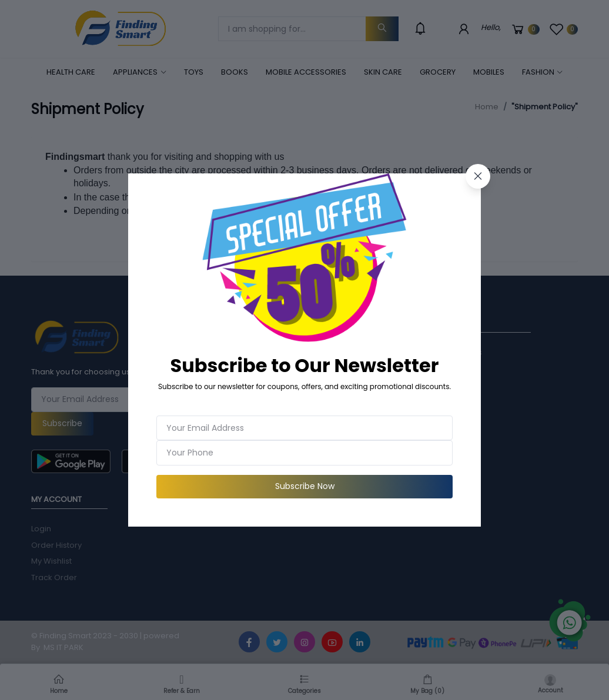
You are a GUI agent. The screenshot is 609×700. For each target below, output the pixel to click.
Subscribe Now (305, 486)
